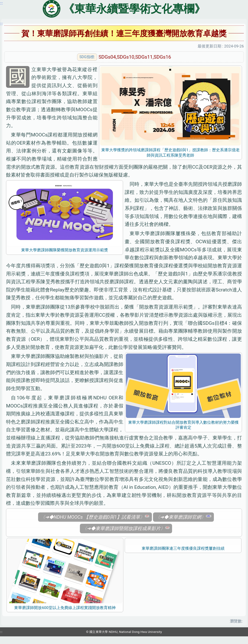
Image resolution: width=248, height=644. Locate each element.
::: (1, 24)
